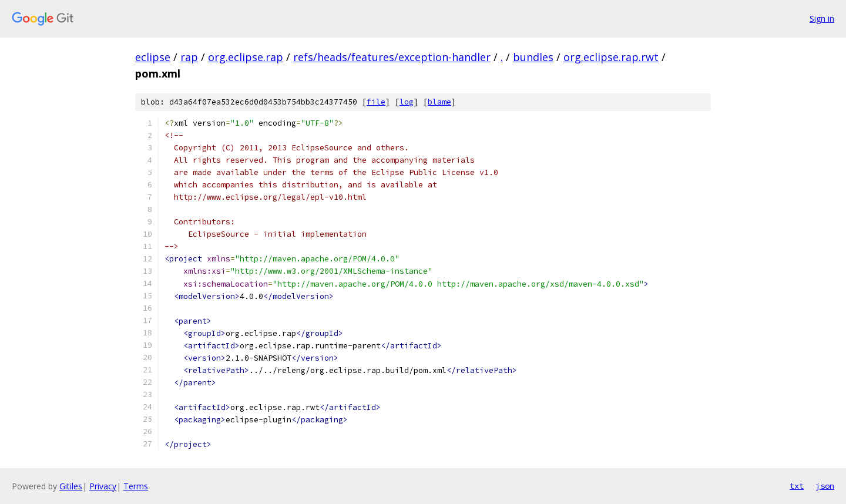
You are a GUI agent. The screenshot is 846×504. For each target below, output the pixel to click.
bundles (533, 57)
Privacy (103, 486)
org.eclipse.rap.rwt (611, 57)
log (407, 102)
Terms (136, 486)
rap (189, 57)
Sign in (822, 19)
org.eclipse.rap (246, 57)
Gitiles (71, 486)
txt (797, 486)
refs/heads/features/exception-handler (392, 57)
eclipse (153, 57)
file (376, 102)
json (825, 486)
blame (439, 102)
